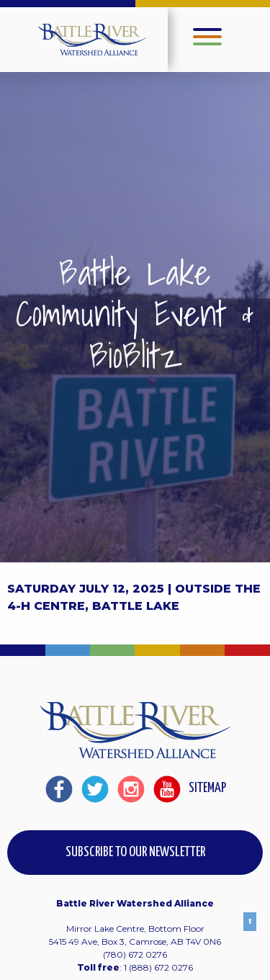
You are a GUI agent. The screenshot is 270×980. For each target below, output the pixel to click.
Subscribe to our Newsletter (135, 852)
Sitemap (207, 788)
